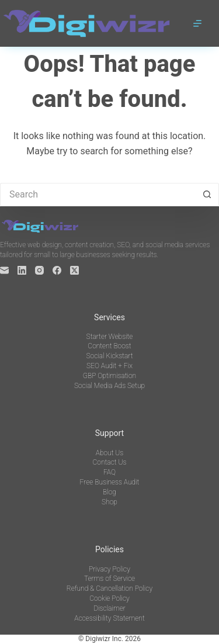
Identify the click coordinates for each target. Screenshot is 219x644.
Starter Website (110, 337)
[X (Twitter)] (74, 270)
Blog (109, 492)
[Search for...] (98, 195)
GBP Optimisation (109, 376)
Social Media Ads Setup (109, 386)
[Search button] (207, 195)
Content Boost (109, 346)
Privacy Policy (109, 569)
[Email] (4, 270)
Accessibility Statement (109, 618)
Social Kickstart (109, 356)
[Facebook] (57, 270)
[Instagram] (39, 270)
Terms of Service (109, 579)
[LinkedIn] (22, 270)
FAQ (109, 472)
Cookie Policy (109, 598)
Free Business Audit (110, 482)
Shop (109, 502)
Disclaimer (109, 608)
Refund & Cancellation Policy (109, 588)
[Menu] (197, 23)
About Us (110, 453)
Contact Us (110, 462)
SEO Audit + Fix (109, 366)
